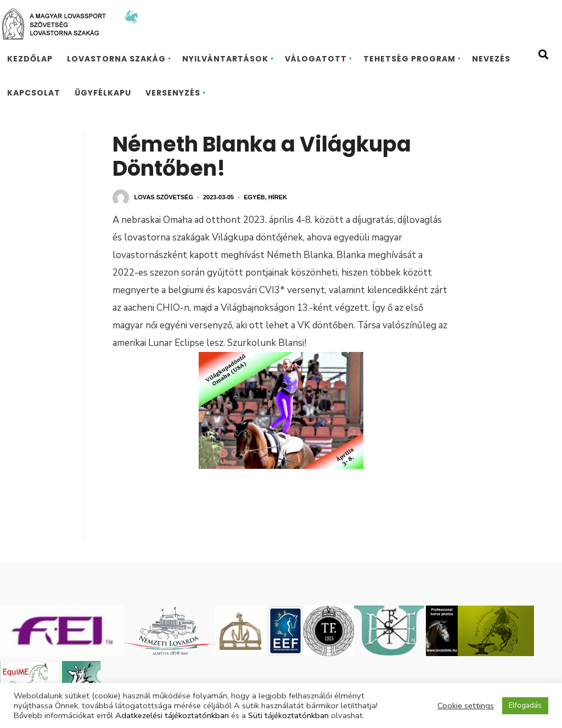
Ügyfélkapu (103, 93)
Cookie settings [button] (466, 705)
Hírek (278, 197)
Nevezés (491, 59)
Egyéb (254, 197)
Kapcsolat (34, 93)
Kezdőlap (30, 59)
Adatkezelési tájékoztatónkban (172, 715)
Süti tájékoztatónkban (288, 715)
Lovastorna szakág (116, 59)
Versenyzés (173, 93)
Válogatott (316, 59)
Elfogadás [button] (525, 705)
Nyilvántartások (225, 59)
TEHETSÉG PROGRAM (409, 59)
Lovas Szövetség (164, 197)
